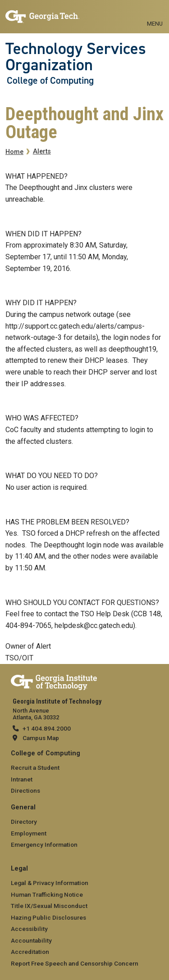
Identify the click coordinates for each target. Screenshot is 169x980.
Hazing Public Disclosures (48, 917)
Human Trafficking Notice (47, 894)
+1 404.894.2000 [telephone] (47, 728)
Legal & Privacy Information (50, 883)
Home (14, 152)
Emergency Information (44, 845)
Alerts (42, 151)
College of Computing (50, 81)
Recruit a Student (35, 768)
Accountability (31, 940)
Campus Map (41, 738)
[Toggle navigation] (155, 14)
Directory (24, 822)
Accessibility (29, 929)
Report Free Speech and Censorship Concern (75, 963)
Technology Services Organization (76, 57)
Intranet (22, 779)
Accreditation (30, 952)
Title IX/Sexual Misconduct (49, 906)
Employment (29, 833)
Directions (25, 790)
